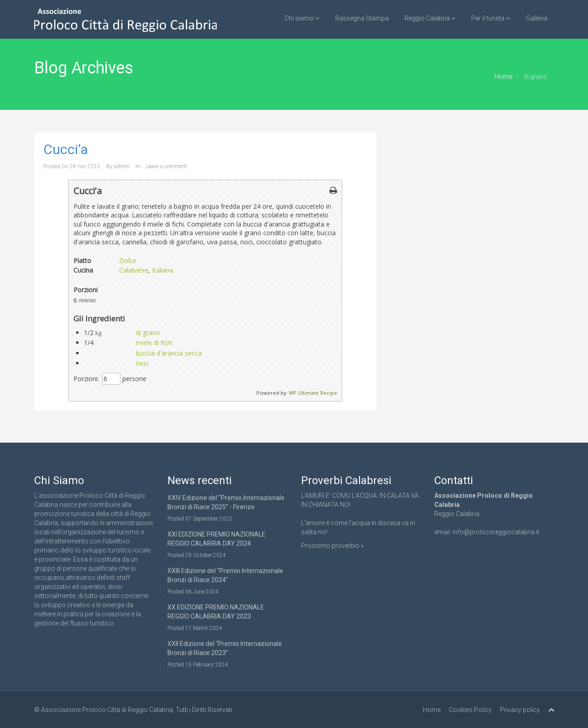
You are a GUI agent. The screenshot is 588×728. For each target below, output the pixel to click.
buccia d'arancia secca (169, 353)
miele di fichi (154, 343)
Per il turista (491, 18)
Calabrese (134, 270)
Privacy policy (520, 710)
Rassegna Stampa (362, 18)
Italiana (163, 270)
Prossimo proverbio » (332, 546)
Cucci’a (66, 149)
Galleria (537, 18)
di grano (148, 333)
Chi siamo (302, 18)
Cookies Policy (470, 710)
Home (503, 77)
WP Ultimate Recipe (313, 393)
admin (122, 166)
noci (142, 363)
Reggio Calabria (430, 18)
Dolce (128, 261)
